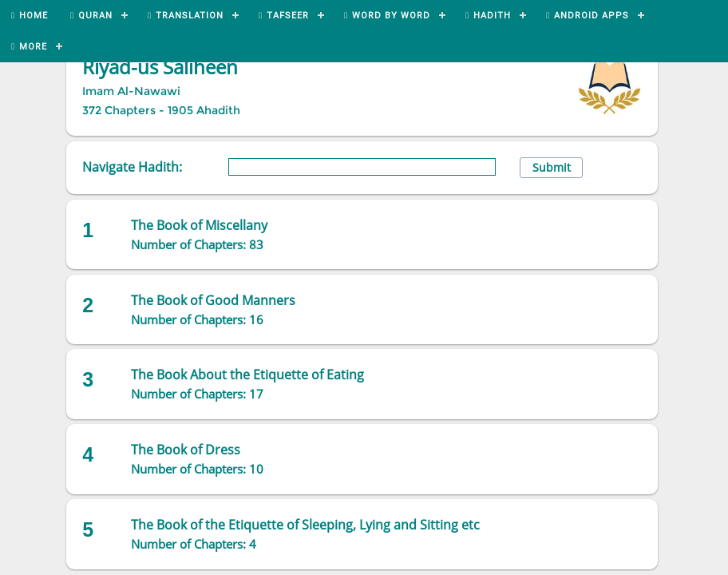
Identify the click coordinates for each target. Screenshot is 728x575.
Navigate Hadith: (132, 167)
